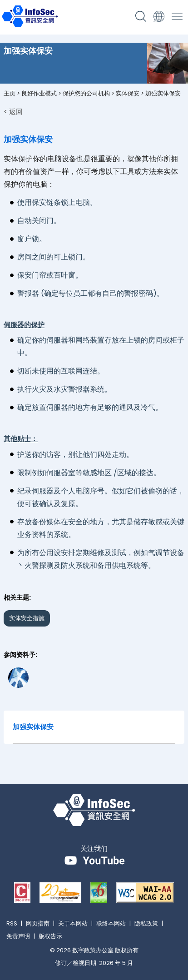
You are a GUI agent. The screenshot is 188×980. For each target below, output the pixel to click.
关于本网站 (73, 923)
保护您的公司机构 (86, 93)
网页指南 (38, 923)
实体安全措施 (27, 618)
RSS (12, 923)
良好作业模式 (39, 93)
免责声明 (18, 936)
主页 (10, 93)
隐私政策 (146, 923)
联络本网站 (111, 923)
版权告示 (50, 936)
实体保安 (128, 93)
